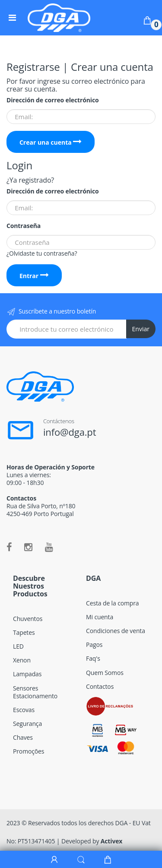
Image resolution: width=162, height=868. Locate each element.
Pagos (94, 645)
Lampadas (27, 674)
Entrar (34, 276)
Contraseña (24, 226)
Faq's (93, 658)
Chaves (23, 737)
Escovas (24, 710)
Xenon (22, 660)
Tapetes (24, 632)
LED (18, 646)
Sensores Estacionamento (35, 692)
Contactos (100, 686)
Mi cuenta (100, 617)
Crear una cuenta (51, 142)
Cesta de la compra (112, 603)
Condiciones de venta (116, 631)
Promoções (29, 751)
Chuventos (28, 619)
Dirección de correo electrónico (52, 100)
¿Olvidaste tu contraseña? (42, 253)
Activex (112, 841)
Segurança (27, 724)
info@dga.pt (70, 432)
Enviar (141, 329)
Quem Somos (105, 673)
